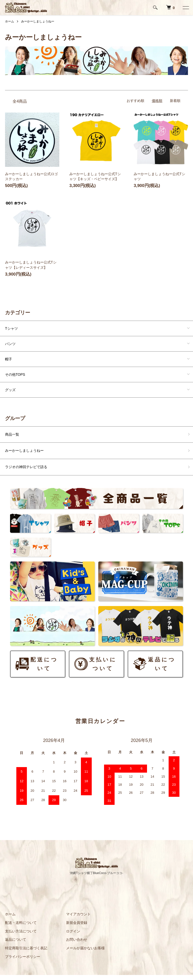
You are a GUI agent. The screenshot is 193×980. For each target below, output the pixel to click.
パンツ (10, 344)
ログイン (73, 931)
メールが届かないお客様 (85, 948)
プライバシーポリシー (23, 957)
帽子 (9, 359)
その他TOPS (15, 374)
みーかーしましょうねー (38, 21)
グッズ (10, 390)
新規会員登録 (77, 923)
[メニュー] (185, 8)
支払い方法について (21, 931)
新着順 (175, 101)
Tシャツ (11, 328)
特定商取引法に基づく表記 (26, 948)
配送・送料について (21, 923)
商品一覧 (12, 434)
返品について (16, 939)
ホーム (10, 21)
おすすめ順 (135, 101)
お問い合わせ (77, 939)
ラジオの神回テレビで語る (26, 467)
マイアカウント (78, 914)
